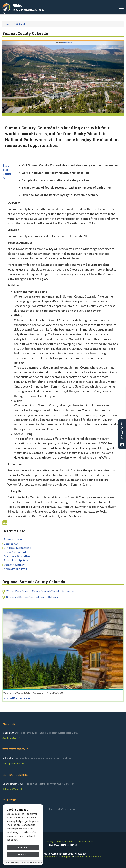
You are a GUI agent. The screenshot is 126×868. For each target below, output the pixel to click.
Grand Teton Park (15, 552)
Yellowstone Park (15, 569)
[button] (12, 77)
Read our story (11, 738)
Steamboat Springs (16, 560)
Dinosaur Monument (17, 548)
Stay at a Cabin (7, 171)
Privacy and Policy (66, 841)
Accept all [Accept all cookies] (23, 847)
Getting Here (23, 24)
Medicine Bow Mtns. (17, 556)
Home (8, 24)
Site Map (49, 841)
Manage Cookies (86, 841)
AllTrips (17, 6)
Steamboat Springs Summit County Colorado (32, 597)
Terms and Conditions (31, 863)
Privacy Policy (12, 863)
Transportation (14, 539)
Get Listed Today (12, 789)
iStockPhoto (68, 43)
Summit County (14, 565)
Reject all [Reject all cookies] (23, 854)
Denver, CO (11, 544)
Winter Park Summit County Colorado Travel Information (40, 591)
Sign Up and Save (13, 763)
